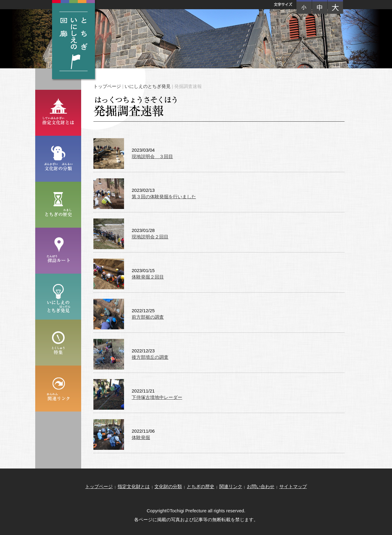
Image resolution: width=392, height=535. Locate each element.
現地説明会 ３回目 (152, 156)
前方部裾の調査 (148, 317)
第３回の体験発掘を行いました (164, 197)
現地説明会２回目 (150, 237)
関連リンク (231, 486)
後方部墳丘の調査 (150, 357)
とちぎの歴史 (201, 486)
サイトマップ (293, 486)
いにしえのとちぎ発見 (148, 86)
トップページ (107, 86)
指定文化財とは (134, 486)
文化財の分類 (168, 486)
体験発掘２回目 (148, 277)
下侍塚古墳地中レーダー (157, 397)
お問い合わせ (261, 486)
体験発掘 (141, 437)
